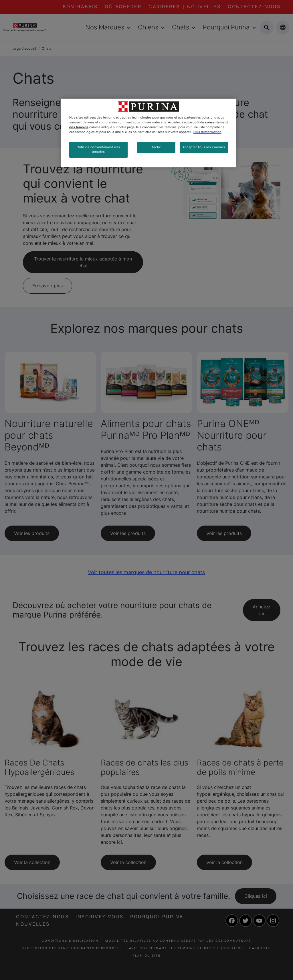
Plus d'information (207, 132)
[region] (149, 133)
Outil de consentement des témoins (98, 149)
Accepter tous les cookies (204, 147)
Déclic (156, 147)
